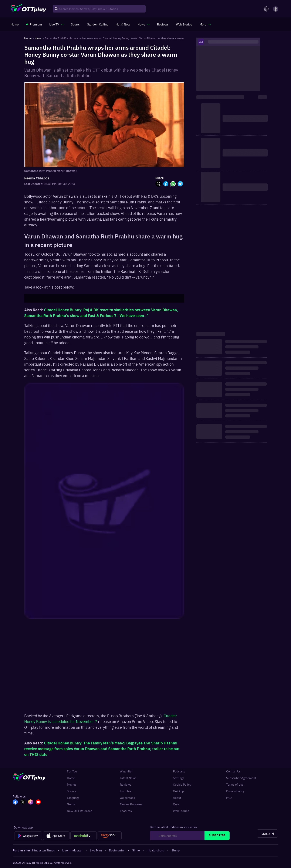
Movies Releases (131, 804)
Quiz (176, 804)
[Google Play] (28, 836)
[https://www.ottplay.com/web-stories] (184, 24)
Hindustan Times (44, 850)
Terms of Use (235, 784)
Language (73, 798)
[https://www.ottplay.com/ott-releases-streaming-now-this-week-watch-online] (123, 24)
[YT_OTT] (38, 802)
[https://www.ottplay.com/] (15, 24)
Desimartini (117, 850)
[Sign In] (268, 833)
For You (72, 771)
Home (71, 778)
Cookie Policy (182, 784)
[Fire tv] (110, 836)
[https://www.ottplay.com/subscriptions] (34, 24)
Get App (178, 791)
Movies (72, 784)
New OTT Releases (80, 811)
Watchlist (126, 771)
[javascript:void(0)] (56, 24)
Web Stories (181, 811)
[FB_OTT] (15, 802)
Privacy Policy (235, 791)
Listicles (126, 791)
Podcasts (179, 771)
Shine (136, 850)
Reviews (126, 784)
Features (126, 811)
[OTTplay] (28, 9)
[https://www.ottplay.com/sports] (75, 24)
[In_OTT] (31, 802)
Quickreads (127, 798)
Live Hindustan (73, 850)
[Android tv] (84, 836)
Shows (71, 791)
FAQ (229, 798)
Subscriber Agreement (241, 778)
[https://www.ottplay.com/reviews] (163, 24)
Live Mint (96, 850)
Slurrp (176, 850)
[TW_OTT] (23, 802)
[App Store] (56, 836)
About (177, 798)
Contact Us (233, 771)
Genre (71, 804)
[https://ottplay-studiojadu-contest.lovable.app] (98, 24)
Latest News (128, 778)
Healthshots (156, 850)
